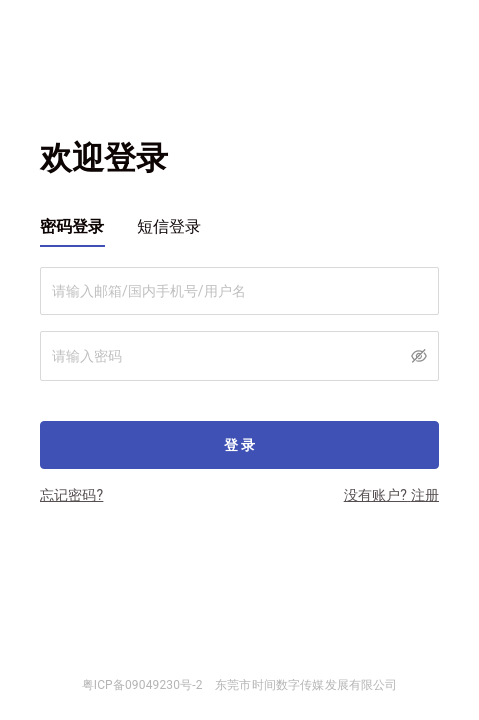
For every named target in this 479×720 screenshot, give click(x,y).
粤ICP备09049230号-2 (142, 685)
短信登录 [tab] (169, 226)
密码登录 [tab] (72, 226)
